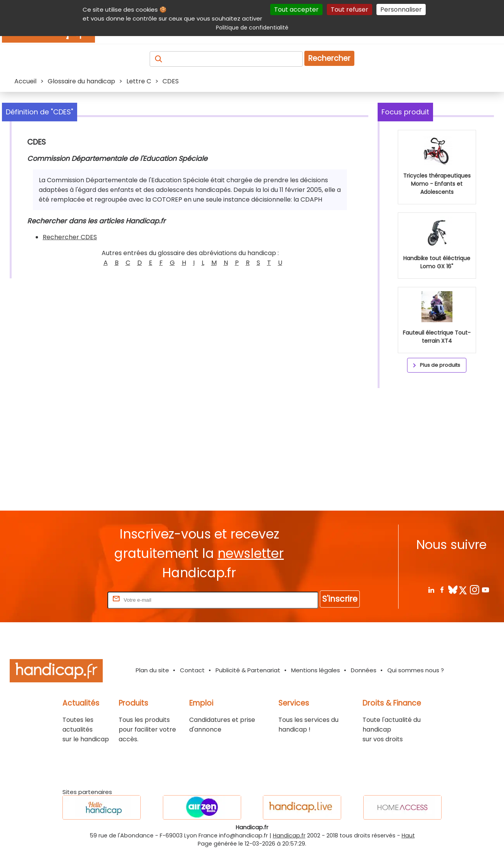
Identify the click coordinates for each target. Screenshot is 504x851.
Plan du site (152, 670)
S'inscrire (340, 599)
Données (364, 670)
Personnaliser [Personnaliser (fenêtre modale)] (401, 9)
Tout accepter (296, 9)
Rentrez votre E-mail (75, 600)
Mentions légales (316, 670)
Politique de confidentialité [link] (252, 28)
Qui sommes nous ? (416, 670)
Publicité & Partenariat (248, 670)
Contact (192, 670)
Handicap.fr (289, 835)
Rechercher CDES (70, 237)
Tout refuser (350, 9)
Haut (408, 835)
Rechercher (329, 58)
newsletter (251, 553)
